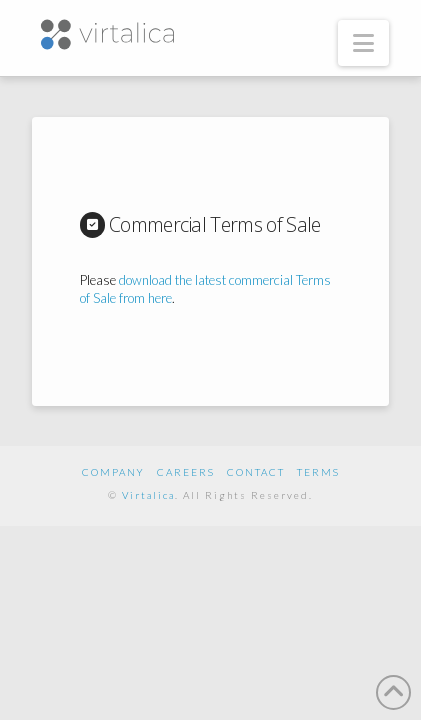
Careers (186, 472)
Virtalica (148, 495)
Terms (318, 472)
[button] (363, 43)
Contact (256, 472)
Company (113, 472)
